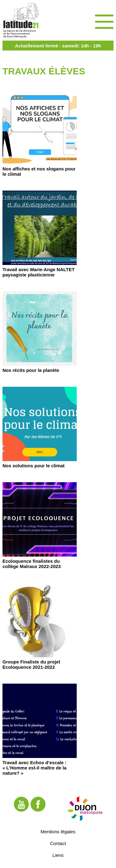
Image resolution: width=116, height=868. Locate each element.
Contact (58, 843)
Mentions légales (58, 832)
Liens (58, 855)
